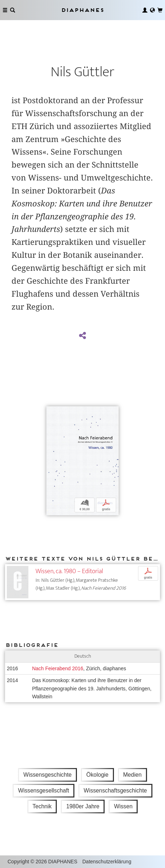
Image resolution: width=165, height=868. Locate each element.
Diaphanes (82, 10)
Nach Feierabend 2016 (58, 668)
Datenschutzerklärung (107, 862)
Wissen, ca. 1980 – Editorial (69, 571)
